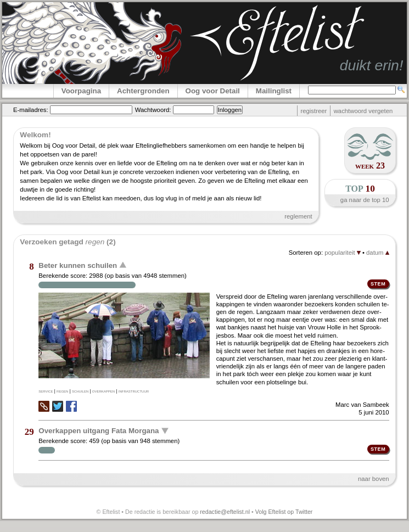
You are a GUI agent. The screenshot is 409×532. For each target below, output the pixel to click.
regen (62, 391)
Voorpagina (81, 91)
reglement (298, 216)
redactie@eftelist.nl (225, 512)
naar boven (374, 479)
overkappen (103, 391)
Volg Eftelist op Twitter (284, 512)
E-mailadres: (31, 110)
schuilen (80, 391)
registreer (313, 111)
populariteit (343, 253)
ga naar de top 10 (365, 200)
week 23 (370, 166)
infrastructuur (134, 391)
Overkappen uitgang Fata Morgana (99, 431)
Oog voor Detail (213, 91)
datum (378, 253)
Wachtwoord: (153, 110)
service (46, 391)
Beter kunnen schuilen (78, 265)
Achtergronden (143, 91)
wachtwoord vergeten (363, 111)
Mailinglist (274, 91)
